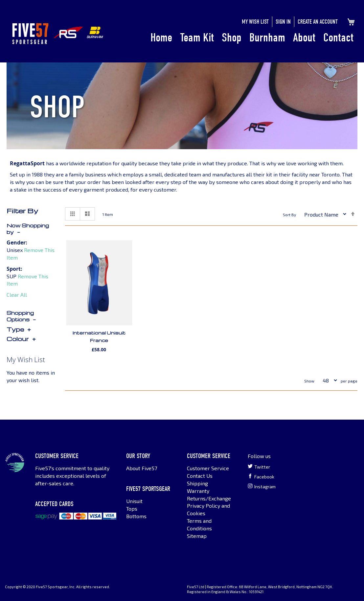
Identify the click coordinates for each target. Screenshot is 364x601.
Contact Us (200, 476)
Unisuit (134, 501)
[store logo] (30, 34)
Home (161, 38)
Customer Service (208, 468)
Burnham (267, 38)
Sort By (289, 215)
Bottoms (136, 516)
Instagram (262, 486)
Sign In (283, 22)
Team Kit (197, 38)
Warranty (198, 491)
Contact (338, 38)
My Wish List (255, 22)
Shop (232, 38)
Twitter (259, 467)
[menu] (252, 38)
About (304, 38)
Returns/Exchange (209, 498)
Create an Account (318, 22)
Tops (132, 509)
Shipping (197, 483)
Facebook (261, 476)
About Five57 (142, 468)
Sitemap (197, 536)
